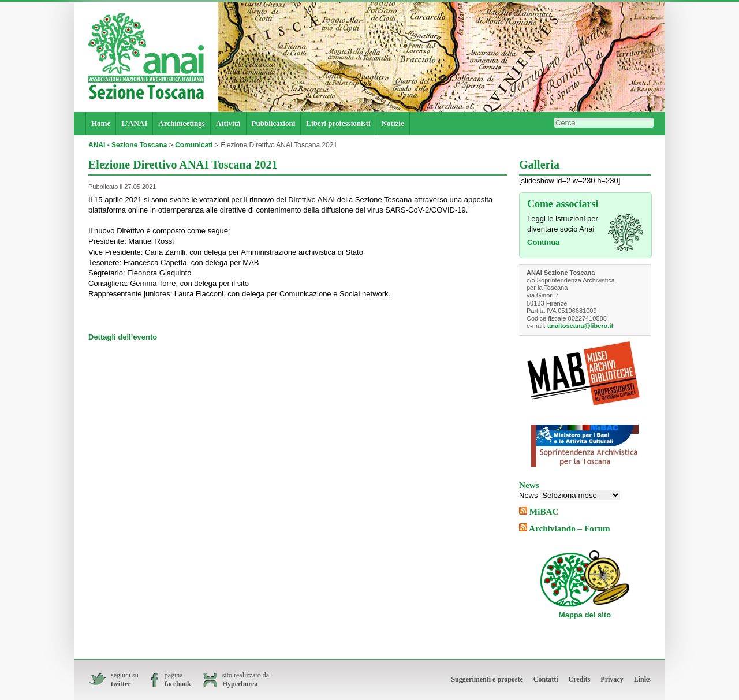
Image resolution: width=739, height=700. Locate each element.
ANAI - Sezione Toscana (128, 145)
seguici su (125, 680)
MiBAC (544, 511)
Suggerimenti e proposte (487, 679)
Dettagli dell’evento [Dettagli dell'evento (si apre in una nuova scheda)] (123, 337)
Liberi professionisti (338, 123)
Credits (580, 679)
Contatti (546, 679)
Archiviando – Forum (570, 528)
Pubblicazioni (274, 123)
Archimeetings (182, 123)
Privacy (612, 679)
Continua (543, 242)
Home (101, 123)
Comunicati (194, 145)
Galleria (539, 165)
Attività (228, 123)
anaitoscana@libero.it (580, 326)
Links (642, 679)
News (529, 495)
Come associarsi (563, 204)
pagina (178, 680)
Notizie (393, 123)
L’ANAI (134, 123)
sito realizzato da (246, 680)
